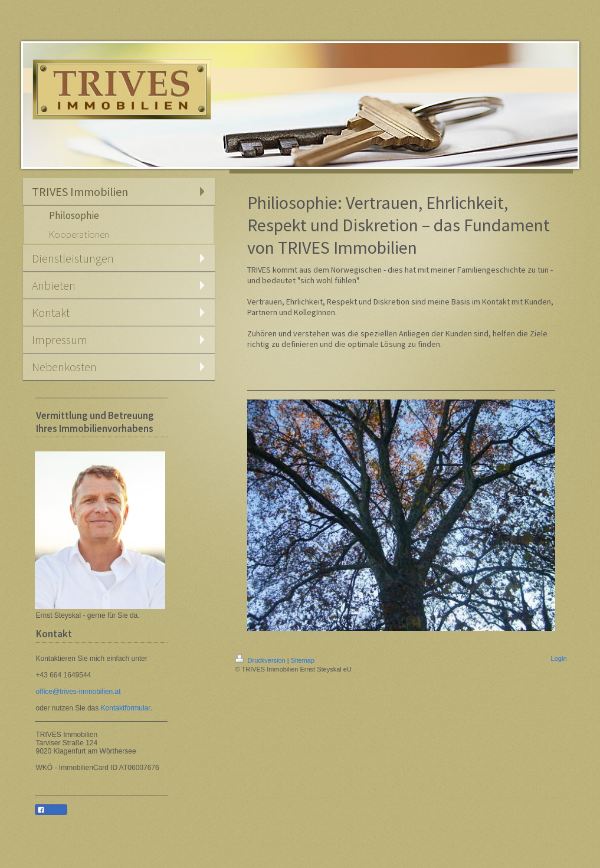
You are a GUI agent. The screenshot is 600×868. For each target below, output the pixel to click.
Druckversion (261, 660)
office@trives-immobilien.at (78, 692)
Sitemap (303, 660)
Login (559, 659)
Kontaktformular (126, 708)
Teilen (51, 810)
